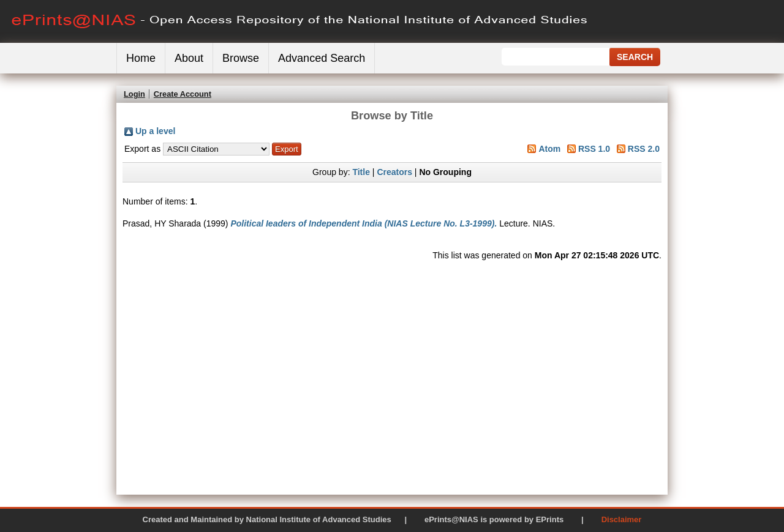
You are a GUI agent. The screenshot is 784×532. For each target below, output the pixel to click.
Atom (549, 149)
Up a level (155, 131)
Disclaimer (622, 519)
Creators (394, 172)
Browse (241, 58)
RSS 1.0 (594, 149)
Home (141, 58)
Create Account (183, 94)
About (189, 58)
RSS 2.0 (644, 149)
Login (134, 94)
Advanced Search (322, 58)
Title (361, 172)
